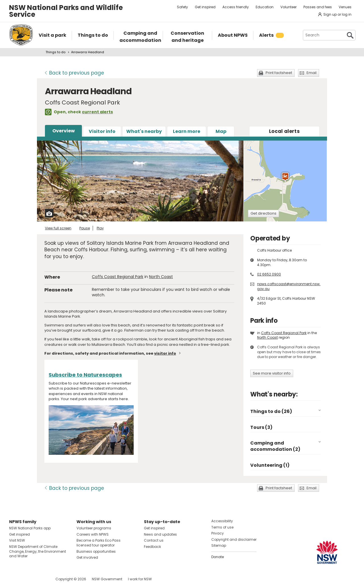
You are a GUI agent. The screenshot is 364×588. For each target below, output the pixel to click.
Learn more (187, 131)
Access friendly (236, 7)
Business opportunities (96, 551)
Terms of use (222, 527)
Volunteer (288, 7)
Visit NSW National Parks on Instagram (27, 579)
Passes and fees (318, 7)
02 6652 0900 (269, 274)
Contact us (154, 540)
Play (100, 228)
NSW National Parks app (30, 528)
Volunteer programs (94, 528)
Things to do (55, 52)
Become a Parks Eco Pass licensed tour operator (99, 543)
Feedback (152, 547)
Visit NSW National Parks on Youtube (39, 579)
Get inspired (205, 7)
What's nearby (144, 131)
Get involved (87, 557)
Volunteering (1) (270, 465)
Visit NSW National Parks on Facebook (14, 579)
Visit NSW (17, 540)
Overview (64, 131)
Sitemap (219, 545)
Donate (218, 557)
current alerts (97, 112)
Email (312, 73)
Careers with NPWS (93, 534)
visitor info (165, 353)
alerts (284, 131)
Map (221, 131)
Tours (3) (261, 427)
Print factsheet (279, 73)
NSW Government (107, 579)
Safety (182, 7)
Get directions (263, 213)
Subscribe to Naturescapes (85, 375)
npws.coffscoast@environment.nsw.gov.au (289, 286)
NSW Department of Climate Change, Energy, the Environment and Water (38, 551)
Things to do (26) (271, 411)
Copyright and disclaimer (234, 539)
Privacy (218, 533)
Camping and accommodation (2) (275, 446)
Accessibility (222, 521)
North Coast (161, 277)
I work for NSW (140, 579)
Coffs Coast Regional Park (118, 277)
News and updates (160, 534)
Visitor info (102, 131)
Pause (85, 228)
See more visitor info (272, 373)
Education (265, 7)
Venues (345, 7)
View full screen (58, 228)
